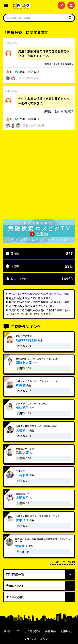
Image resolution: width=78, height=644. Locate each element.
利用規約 (66, 631)
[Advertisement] (39, 175)
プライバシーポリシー (37, 639)
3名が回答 (34, 125)
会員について (12, 631)
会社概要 (50, 631)
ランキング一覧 (63, 562)
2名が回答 (29, 78)
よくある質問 (32, 631)
